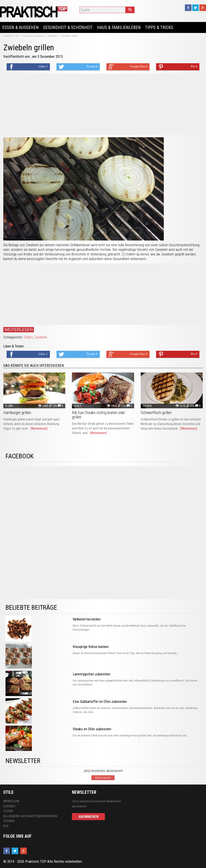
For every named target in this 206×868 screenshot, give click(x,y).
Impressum (11, 801)
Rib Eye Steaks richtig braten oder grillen (98, 415)
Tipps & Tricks (159, 27)
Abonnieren (103, 778)
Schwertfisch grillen (156, 413)
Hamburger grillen (17, 413)
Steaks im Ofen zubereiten (92, 729)
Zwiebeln (41, 337)
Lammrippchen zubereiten (92, 674)
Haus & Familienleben (119, 27)
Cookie (8, 811)
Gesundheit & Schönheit (68, 27)
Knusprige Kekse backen (91, 647)
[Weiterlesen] (39, 429)
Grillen (28, 337)
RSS (6, 826)
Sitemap (9, 821)
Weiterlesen (19, 330)
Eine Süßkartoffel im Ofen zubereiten (100, 702)
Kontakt (9, 806)
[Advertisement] (103, 104)
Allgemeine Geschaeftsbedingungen (30, 816)
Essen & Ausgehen (20, 27)
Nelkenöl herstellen (87, 619)
